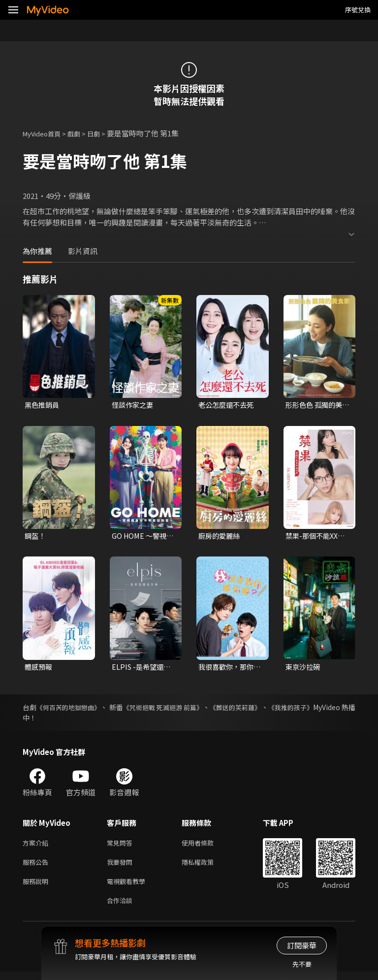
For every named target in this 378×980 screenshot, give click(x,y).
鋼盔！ (36, 537)
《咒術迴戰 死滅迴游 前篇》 (186, 710)
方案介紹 (37, 846)
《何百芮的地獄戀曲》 (75, 710)
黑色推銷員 (43, 405)
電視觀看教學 (129, 887)
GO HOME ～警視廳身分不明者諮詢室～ (141, 537)
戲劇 (82, 133)
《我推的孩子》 (331, 710)
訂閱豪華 (302, 945)
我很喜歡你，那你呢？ (228, 669)
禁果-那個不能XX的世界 (317, 537)
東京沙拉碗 (304, 669)
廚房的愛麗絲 (220, 537)
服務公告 (37, 866)
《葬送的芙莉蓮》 (268, 710)
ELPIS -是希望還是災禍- (143, 669)
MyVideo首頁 (45, 133)
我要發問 (122, 866)
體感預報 (39, 669)
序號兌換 (358, 10)
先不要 (302, 964)
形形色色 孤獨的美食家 (316, 405)
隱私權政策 (206, 866)
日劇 (103, 133)
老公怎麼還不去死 (228, 405)
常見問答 (122, 846)
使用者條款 (206, 846)
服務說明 (37, 887)
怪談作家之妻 (134, 405)
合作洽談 (122, 908)
